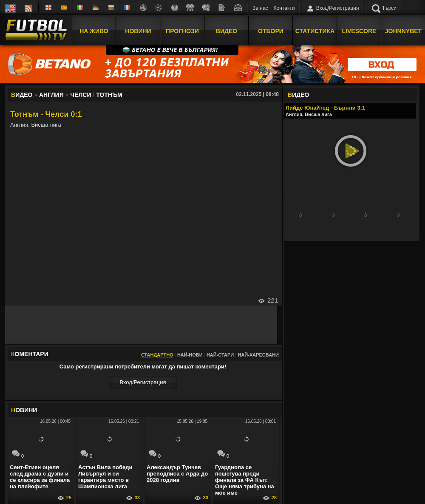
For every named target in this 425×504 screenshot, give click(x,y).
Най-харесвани (258, 355)
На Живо (94, 31)
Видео (227, 31)
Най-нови (190, 355)
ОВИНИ (24, 410)
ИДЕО (298, 95)
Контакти (284, 8)
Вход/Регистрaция (143, 382)
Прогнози (182, 31)
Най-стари (220, 355)
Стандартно (157, 355)
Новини (138, 31)
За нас (260, 8)
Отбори (271, 31)
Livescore (359, 31)
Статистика (315, 31)
